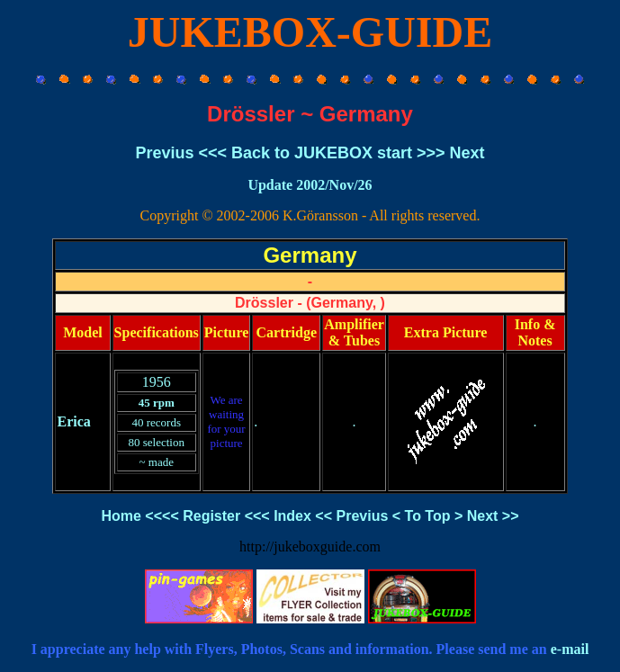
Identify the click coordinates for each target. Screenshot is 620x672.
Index (292, 516)
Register (211, 516)
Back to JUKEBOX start (322, 153)
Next (467, 153)
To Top (428, 516)
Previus (164, 153)
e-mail (570, 649)
